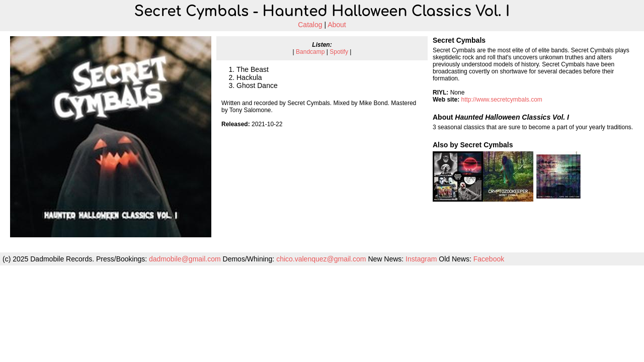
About (337, 25)
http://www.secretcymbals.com (501, 100)
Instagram (421, 259)
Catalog (310, 25)
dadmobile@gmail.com (185, 259)
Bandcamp (310, 52)
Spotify (339, 52)
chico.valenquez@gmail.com (321, 259)
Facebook (489, 259)
